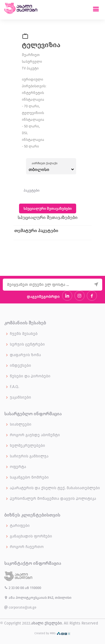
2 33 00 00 (15, 588)
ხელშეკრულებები (27, 446)
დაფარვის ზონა (25, 355)
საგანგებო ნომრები (29, 477)
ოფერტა (18, 467)
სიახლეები (21, 424)
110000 (36, 588)
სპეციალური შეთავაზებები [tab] (48, 208)
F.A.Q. (14, 387)
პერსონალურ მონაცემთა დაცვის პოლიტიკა (53, 499)
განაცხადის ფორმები (31, 536)
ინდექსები (20, 366)
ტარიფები (20, 526)
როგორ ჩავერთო (27, 547)
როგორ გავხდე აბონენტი (35, 435)
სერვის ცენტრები (27, 344)
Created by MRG (53, 633)
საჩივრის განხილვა (29, 456)
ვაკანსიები (20, 397)
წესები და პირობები (30, 376)
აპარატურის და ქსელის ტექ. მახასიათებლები (55, 488)
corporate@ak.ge (20, 607)
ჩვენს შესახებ (24, 334)
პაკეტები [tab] (32, 190)
